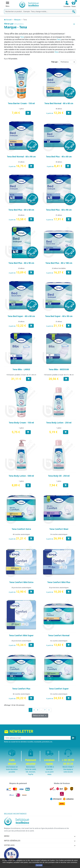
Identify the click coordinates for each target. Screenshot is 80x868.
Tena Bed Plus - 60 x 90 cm (59, 210)
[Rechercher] (40, 12)
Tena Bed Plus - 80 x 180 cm (59, 263)
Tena (22, 37)
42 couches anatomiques (59, 641)
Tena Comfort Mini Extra (21, 582)
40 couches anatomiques (21, 534)
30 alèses (21, 321)
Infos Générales (12, 841)
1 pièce (21, 109)
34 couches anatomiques (59, 534)
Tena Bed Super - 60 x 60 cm (21, 316)
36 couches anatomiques (59, 694)
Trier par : (55, 62)
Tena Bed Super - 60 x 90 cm (59, 316)
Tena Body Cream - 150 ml (21, 423)
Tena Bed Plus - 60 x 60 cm (21, 210)
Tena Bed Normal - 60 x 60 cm (59, 103)
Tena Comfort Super (59, 689)
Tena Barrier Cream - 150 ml (21, 103)
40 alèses (59, 109)
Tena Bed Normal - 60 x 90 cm (21, 157)
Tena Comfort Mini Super (21, 635)
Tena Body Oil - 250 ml (59, 476)
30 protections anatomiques (21, 588)
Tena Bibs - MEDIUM (59, 369)
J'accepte (39, 865)
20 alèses (21, 268)
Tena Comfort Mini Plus (59, 582)
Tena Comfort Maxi (59, 529)
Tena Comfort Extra (21, 529)
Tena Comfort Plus (21, 689)
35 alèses (21, 162)
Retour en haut (40, 716)
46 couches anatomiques (21, 694)
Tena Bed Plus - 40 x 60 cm (59, 157)
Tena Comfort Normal (59, 635)
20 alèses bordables (59, 268)
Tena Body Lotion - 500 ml (21, 476)
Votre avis (9, 845)
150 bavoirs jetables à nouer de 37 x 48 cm (59, 375)
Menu (7, 836)
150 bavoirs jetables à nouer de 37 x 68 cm (21, 375)
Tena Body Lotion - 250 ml (59, 423)
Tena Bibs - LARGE (21, 369)
